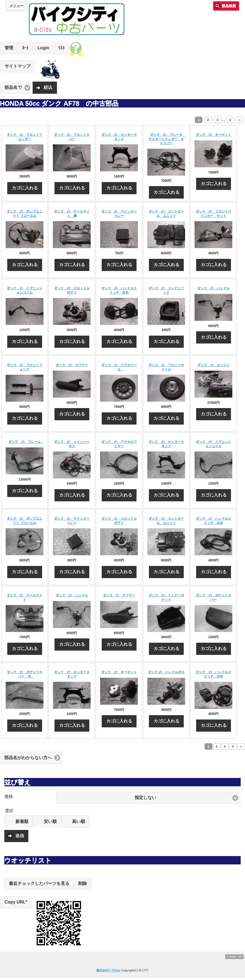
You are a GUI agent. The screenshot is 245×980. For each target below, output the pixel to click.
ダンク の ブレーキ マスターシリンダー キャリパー (167, 139)
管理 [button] (9, 48)
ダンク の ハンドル (213, 288)
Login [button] (43, 48)
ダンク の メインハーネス (72, 444)
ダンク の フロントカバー (72, 137)
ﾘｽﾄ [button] (62, 48)
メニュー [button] (16, 6)
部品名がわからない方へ (28, 758)
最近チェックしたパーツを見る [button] (39, 883)
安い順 (50, 821)
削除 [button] (83, 883)
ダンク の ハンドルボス (166, 672)
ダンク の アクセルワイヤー (119, 444)
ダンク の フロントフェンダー (25, 137)
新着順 (22, 821)
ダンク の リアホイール (119, 367)
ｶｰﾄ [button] (25, 48)
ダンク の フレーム (26, 442)
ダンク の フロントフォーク (25, 367)
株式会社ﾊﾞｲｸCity (108, 970)
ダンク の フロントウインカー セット (213, 214)
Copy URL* (16, 902)
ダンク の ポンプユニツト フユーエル (25, 214)
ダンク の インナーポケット (166, 597)
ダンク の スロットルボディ (72, 290)
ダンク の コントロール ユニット (166, 214)
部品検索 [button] (229, 6)
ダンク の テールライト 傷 (72, 214)
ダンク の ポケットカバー (213, 597)
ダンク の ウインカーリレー (119, 214)
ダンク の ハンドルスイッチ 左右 (119, 290)
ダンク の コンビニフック (166, 290)
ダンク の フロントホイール (166, 367)
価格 (9, 796)
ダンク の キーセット (213, 135)
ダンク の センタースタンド (119, 137)
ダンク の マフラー (72, 365)
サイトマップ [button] (18, 66)
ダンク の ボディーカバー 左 (25, 674)
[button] (149, 798)
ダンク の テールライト (25, 597)
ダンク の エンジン (213, 365)
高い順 (79, 821)
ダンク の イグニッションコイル (25, 290)
